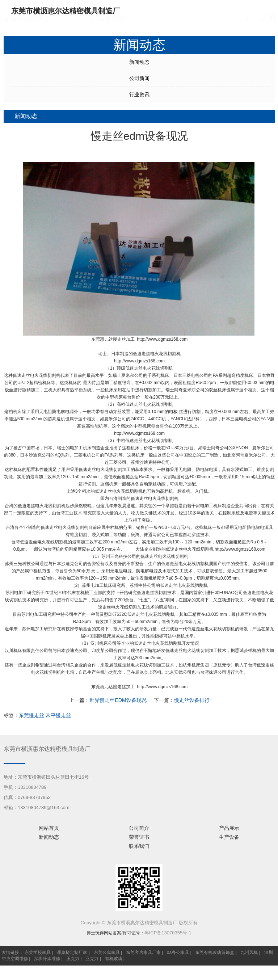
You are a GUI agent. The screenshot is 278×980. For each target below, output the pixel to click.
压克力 (73, 959)
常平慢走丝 (58, 715)
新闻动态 (139, 62)
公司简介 (139, 828)
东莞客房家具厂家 (143, 952)
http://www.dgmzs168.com (162, 339)
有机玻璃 (114, 959)
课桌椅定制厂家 (72, 952)
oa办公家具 (178, 952)
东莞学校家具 (38, 952)
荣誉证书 (139, 837)
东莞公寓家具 (107, 952)
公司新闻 (139, 78)
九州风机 (249, 952)
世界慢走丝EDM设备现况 (118, 700)
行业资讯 (139, 94)
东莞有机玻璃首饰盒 (215, 952)
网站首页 (49, 828)
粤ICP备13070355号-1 (168, 933)
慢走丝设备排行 (192, 700)
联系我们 (139, 846)
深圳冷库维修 (47, 959)
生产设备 (229, 837)
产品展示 (229, 828)
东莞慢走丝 (31, 715)
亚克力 (92, 959)
